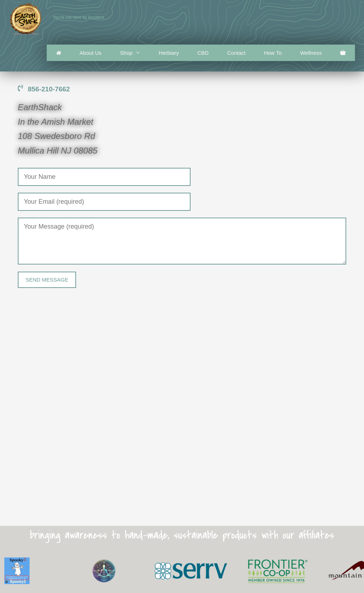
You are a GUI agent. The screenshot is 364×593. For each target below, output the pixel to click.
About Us (91, 53)
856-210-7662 (44, 89)
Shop (135, 53)
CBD (203, 53)
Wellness (311, 53)
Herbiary (169, 53)
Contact (236, 53)
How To (273, 53)
